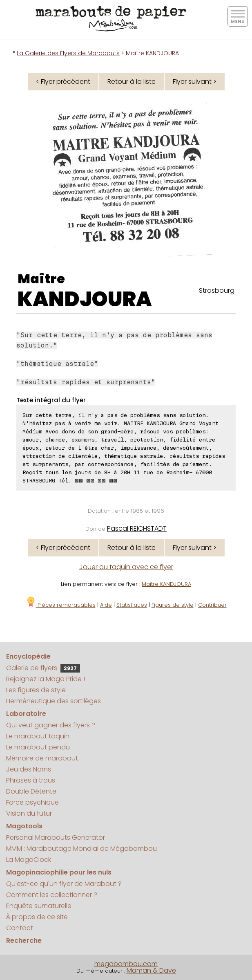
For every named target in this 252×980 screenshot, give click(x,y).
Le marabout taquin (38, 736)
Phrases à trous (31, 780)
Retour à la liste (132, 82)
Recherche (24, 941)
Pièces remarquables (61, 605)
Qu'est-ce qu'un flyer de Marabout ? (64, 884)
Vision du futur (29, 813)
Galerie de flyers (43, 668)
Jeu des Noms (29, 769)
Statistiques (132, 605)
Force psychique (32, 802)
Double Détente (31, 791)
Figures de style (173, 605)
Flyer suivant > (195, 82)
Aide (106, 605)
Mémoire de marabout (42, 758)
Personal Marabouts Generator (56, 838)
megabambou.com (126, 964)
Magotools (24, 826)
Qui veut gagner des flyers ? (51, 725)
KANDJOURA (85, 299)
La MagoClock (29, 860)
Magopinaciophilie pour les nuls (59, 872)
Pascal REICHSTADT (137, 528)
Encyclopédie (28, 656)
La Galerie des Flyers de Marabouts (68, 53)
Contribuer (212, 605)
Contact (20, 928)
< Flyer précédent (63, 82)
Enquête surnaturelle (39, 906)
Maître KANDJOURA (166, 584)
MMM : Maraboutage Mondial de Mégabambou (81, 849)
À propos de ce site (37, 917)
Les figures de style (36, 690)
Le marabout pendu (38, 747)
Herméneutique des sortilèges (54, 701)
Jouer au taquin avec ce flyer (126, 567)
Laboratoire (26, 714)
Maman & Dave (151, 970)
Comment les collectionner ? (52, 895)
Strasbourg (217, 290)
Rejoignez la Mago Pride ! (46, 679)
